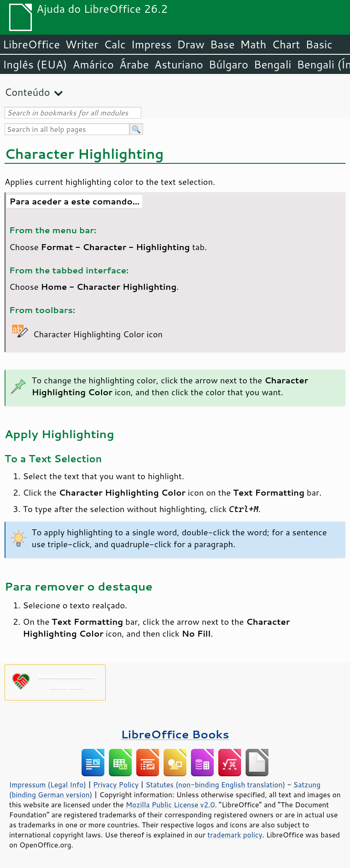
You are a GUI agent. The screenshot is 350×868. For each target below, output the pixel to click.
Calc (115, 44)
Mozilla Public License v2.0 (170, 805)
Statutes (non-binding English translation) (215, 784)
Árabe (134, 64)
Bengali (273, 64)
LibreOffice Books (175, 734)
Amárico (93, 64)
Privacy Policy (116, 784)
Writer (82, 44)
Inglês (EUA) (35, 64)
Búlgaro (229, 64)
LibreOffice (31, 44)
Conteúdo (27, 92)
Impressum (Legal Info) (48, 784)
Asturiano (179, 64)
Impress (152, 44)
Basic (319, 44)
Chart (286, 44)
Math (253, 44)
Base (222, 44)
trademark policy (235, 835)
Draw (190, 44)
